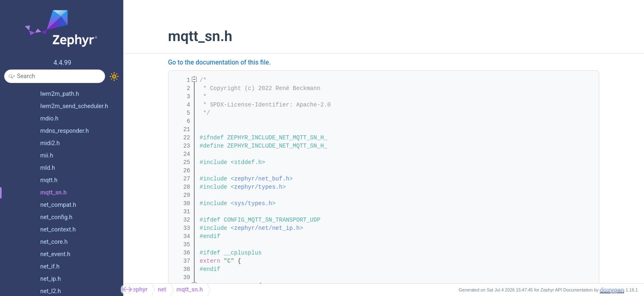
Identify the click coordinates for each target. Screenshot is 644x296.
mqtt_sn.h (190, 290)
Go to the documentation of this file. (219, 62)
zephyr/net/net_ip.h (267, 228)
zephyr (139, 290)
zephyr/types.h (258, 187)
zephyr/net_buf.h (262, 179)
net (162, 290)
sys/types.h (253, 203)
